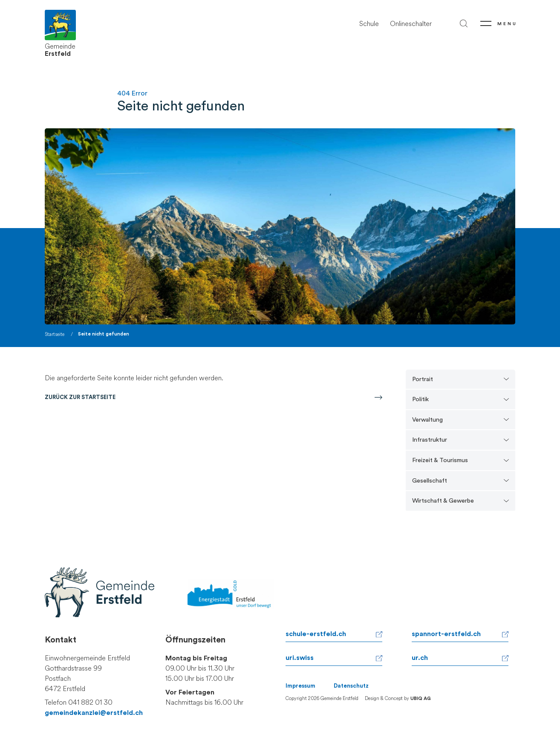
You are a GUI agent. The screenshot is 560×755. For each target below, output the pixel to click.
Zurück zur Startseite (80, 397)
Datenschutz (351, 686)
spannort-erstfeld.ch (446, 634)
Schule (369, 24)
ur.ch (420, 658)
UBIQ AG (421, 699)
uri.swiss (300, 658)
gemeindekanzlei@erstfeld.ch (94, 713)
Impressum (300, 686)
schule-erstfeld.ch (316, 634)
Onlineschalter (411, 24)
